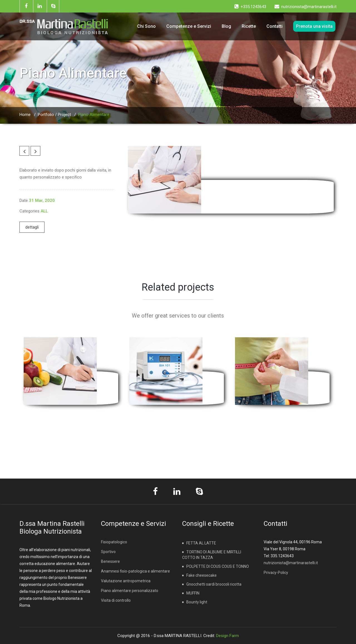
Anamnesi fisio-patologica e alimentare (135, 571)
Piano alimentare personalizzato (130, 591)
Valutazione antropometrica (126, 581)
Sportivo (108, 552)
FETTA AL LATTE (201, 543)
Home (25, 115)
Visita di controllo (116, 600)
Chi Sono (146, 26)
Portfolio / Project (54, 115)
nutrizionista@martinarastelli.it (291, 563)
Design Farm (228, 636)
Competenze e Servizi (189, 26)
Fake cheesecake (202, 575)
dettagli (32, 227)
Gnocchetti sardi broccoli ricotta (214, 584)
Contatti (275, 26)
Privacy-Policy (276, 573)
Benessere (110, 561)
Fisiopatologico (114, 542)
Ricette (249, 26)
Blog (226, 26)
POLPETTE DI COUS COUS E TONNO (218, 566)
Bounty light (197, 602)
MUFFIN (193, 593)
